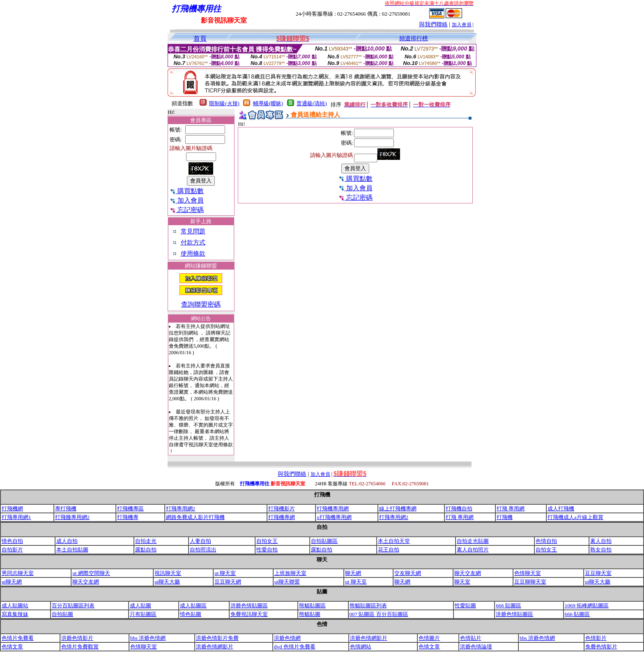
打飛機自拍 (459, 509)
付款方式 (193, 242)
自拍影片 (12, 550)
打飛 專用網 (511, 509)
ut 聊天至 (356, 582)
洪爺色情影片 (77, 638)
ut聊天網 (12, 582)
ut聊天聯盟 (287, 582)
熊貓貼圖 (310, 614)
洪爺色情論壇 (476, 647)
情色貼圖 (191, 614)
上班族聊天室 (290, 573)
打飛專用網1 (16, 517)
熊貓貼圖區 (312, 606)
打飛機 (505, 517)
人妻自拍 (200, 541)
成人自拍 (67, 541)
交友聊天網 (408, 573)
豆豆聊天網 (228, 582)
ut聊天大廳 (167, 582)
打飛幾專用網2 (72, 517)
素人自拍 (601, 541)
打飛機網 (12, 509)
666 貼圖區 (508, 606)
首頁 (200, 38)
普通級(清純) (312, 103)
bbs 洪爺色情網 (148, 638)
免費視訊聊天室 (249, 614)
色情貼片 (471, 638)
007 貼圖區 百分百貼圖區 (379, 614)
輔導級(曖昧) (268, 103)
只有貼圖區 (143, 614)
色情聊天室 (528, 573)
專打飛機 (66, 509)
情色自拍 (12, 541)
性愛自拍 (267, 550)
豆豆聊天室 (598, 573)
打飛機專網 (282, 517)
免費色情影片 (601, 647)
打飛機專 (128, 517)
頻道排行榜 (414, 38)
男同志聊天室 (18, 573)
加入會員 (462, 25)
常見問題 (193, 231)
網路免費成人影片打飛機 (195, 517)
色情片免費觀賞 (80, 647)
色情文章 (12, 647)
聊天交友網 (468, 573)
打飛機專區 (130, 509)
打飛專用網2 (181, 509)
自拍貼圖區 (324, 541)
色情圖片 (429, 638)
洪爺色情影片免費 (217, 638)
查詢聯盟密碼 (201, 304)
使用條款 (193, 254)
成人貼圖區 (193, 606)
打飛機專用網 (333, 509)
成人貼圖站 (15, 606)
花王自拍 (389, 550)
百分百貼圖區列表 (73, 606)
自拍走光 (146, 541)
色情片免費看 (18, 638)
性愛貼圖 (465, 606)
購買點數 (187, 191)
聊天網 (353, 573)
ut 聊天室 (225, 573)
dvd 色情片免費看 (295, 647)
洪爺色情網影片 (369, 638)
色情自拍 (546, 541)
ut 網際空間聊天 (91, 573)
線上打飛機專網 (398, 509)
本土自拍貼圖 (72, 550)
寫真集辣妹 (15, 614)
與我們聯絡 (433, 24)
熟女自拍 (601, 550)
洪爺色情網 (287, 638)
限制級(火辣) (224, 103)
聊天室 (462, 582)
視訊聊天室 (168, 573)
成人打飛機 (561, 509)
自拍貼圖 (62, 614)
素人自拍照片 (473, 550)
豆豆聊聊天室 (530, 582)
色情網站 (361, 647)
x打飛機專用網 (334, 517)
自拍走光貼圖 (473, 541)
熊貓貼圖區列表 (368, 606)
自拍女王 (267, 541)
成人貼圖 (140, 606)
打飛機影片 (282, 509)
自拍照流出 (203, 550)
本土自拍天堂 (394, 541)
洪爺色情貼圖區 (249, 606)
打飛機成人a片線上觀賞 (575, 517)
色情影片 (596, 638)
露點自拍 (146, 550)
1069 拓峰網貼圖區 (587, 606)
